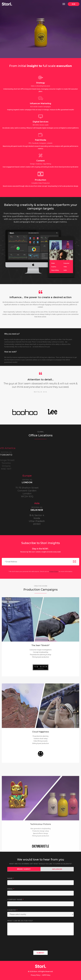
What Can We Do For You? (20, 921)
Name (11, 878)
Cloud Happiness (41, 803)
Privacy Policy (54, 572)
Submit (40, 953)
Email (11, 889)
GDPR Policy (46, 975)
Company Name (15, 900)
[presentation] (26, 944)
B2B (74, 4)
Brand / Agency (24, 869)
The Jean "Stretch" (40, 689)
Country (12, 910)
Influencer (57, 869)
